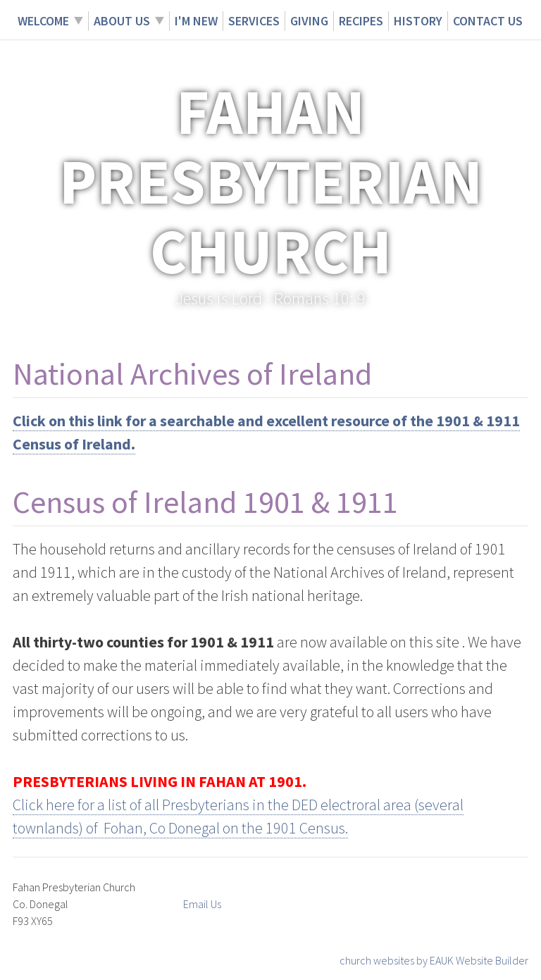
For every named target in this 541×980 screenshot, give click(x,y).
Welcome (43, 21)
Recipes (361, 21)
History (418, 21)
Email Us (202, 904)
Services (254, 21)
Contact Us (488, 21)
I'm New (196, 21)
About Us (122, 21)
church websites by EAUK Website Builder (434, 960)
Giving (309, 21)
